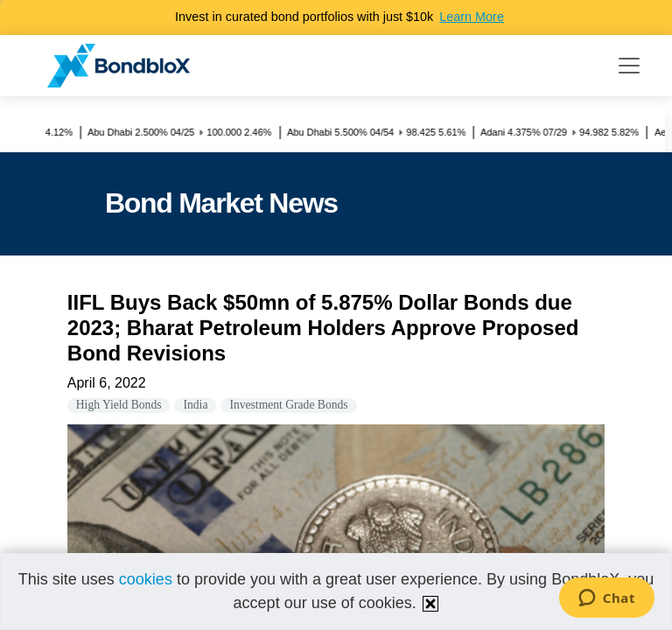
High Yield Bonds (119, 405)
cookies (146, 579)
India (195, 405)
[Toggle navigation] (629, 66)
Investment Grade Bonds (288, 405)
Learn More (472, 17)
